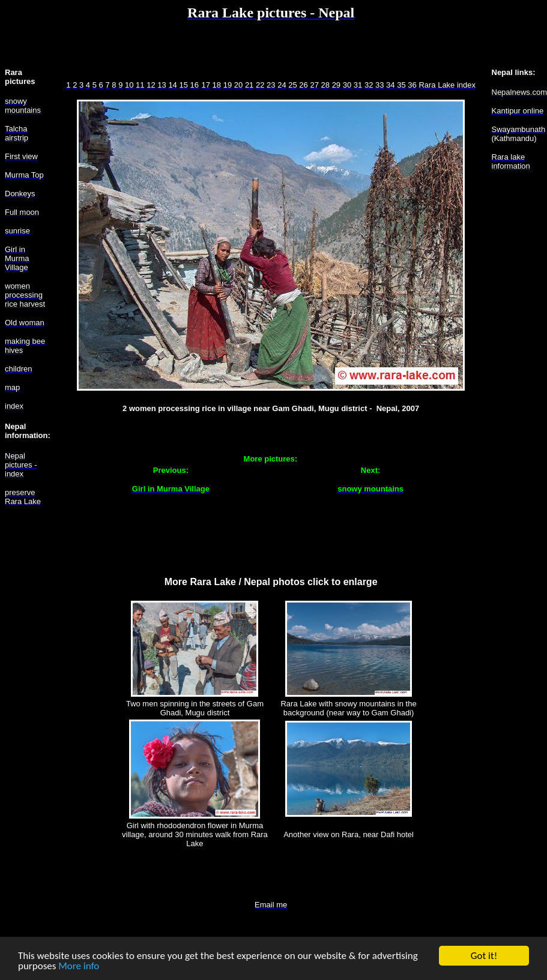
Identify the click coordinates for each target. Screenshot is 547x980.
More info (79, 966)
